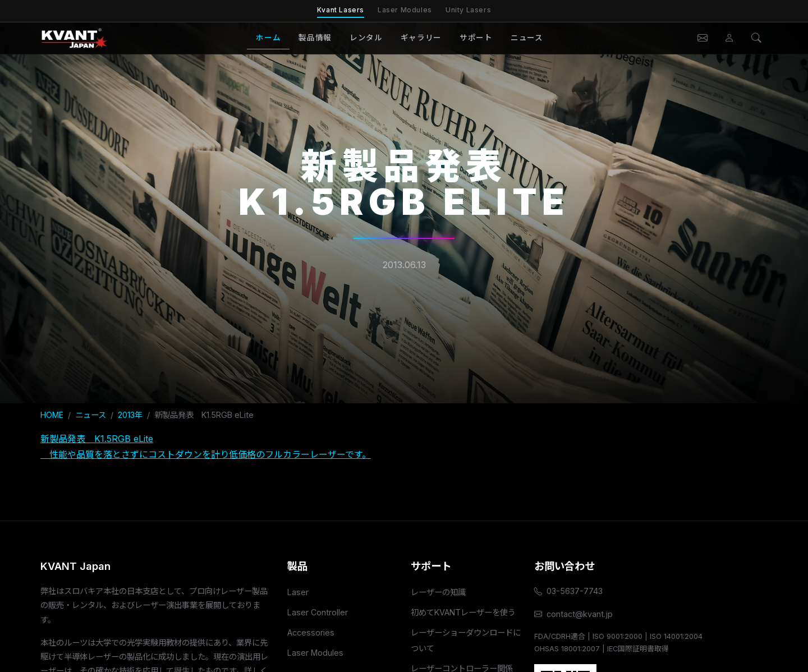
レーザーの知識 (438, 592)
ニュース (527, 38)
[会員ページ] (729, 38)
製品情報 (315, 38)
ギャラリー (421, 38)
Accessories (311, 632)
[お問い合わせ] (703, 38)
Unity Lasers (468, 10)
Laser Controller (318, 612)
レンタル (366, 38)
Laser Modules (405, 10)
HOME (52, 415)
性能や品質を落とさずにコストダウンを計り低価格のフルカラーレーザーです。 (206, 454)
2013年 (130, 415)
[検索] (756, 38)
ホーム (268, 38)
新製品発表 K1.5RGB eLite (97, 439)
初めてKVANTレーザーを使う (463, 612)
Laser (298, 592)
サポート (476, 38)
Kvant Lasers (341, 10)
